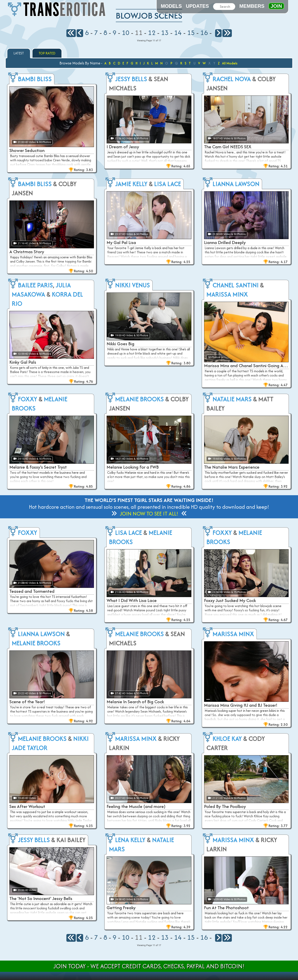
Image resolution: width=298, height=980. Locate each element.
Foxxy (28, 399)
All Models (230, 63)
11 (139, 33)
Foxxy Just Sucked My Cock (230, 600)
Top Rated (47, 53)
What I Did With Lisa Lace (132, 600)
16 (204, 33)
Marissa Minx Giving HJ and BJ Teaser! (241, 705)
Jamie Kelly (131, 184)
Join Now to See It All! (149, 514)
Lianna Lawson (236, 184)
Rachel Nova (232, 79)
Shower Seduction (27, 150)
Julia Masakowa (41, 290)
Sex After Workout (27, 806)
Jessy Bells (131, 79)
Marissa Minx (227, 294)
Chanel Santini (236, 285)
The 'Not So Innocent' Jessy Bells (41, 898)
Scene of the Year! (27, 702)
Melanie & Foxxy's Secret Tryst (38, 467)
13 (165, 33)
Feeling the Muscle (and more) (136, 806)
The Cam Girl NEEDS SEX (228, 147)
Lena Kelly (130, 840)
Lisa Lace (168, 184)
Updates (197, 6)
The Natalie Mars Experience (232, 467)
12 (152, 33)
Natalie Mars (232, 399)
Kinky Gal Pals (23, 362)
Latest (19, 53)
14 (178, 33)
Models (171, 6)
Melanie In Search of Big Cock (135, 702)
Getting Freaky (121, 908)
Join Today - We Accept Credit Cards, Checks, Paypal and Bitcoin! (149, 966)
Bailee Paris (35, 285)
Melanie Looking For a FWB (133, 467)
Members (252, 6)
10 (126, 33)
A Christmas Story (27, 252)
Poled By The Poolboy (225, 806)
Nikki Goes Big (121, 344)
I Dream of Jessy (123, 147)
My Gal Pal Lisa (121, 242)
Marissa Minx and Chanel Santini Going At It (246, 366)
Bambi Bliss (35, 79)
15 (191, 33)
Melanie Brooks (140, 399)
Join (276, 6)
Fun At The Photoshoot (226, 908)
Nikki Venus (133, 285)
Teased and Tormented (32, 591)
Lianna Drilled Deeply (225, 242)
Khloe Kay (227, 739)
